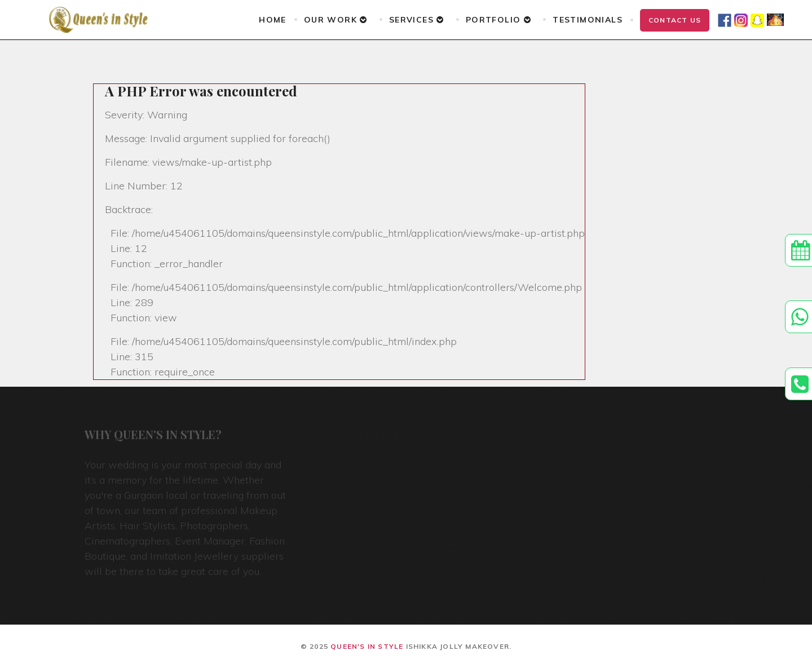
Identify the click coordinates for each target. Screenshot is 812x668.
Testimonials (588, 20)
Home (273, 20)
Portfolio (498, 20)
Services (417, 20)
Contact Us (675, 20)
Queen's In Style (367, 646)
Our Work (336, 20)
